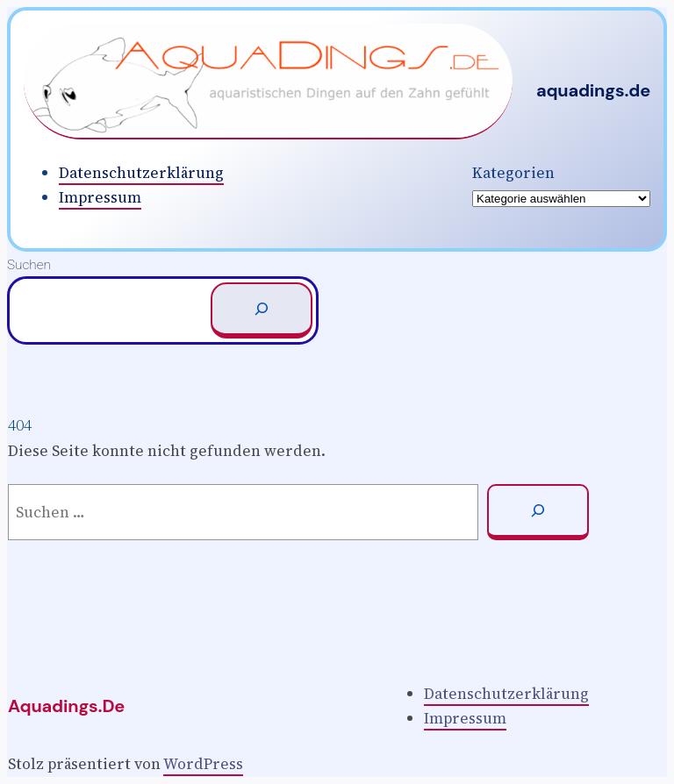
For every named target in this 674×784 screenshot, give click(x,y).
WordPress (203, 764)
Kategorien (513, 173)
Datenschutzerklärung (141, 173)
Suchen (29, 265)
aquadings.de (593, 90)
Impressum (100, 197)
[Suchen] (262, 310)
